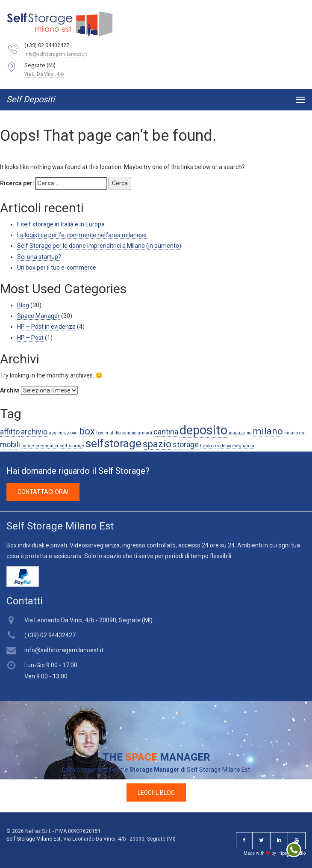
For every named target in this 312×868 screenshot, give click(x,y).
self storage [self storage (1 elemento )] (72, 446)
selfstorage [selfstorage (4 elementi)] (113, 443)
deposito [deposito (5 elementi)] (203, 430)
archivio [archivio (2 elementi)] (34, 432)
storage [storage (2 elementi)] (186, 445)
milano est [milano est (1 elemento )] (295, 433)
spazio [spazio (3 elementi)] (157, 444)
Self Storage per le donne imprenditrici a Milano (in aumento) (99, 246)
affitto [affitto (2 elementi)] (10, 432)
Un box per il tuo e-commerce (57, 268)
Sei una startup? (39, 257)
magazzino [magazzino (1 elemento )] (240, 433)
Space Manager (38, 316)
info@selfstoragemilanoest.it (56, 54)
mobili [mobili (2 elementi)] (10, 445)
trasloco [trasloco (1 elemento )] (208, 446)
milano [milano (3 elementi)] (268, 431)
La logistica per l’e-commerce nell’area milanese (82, 235)
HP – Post (30, 338)
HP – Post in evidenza (46, 327)
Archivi (10, 390)
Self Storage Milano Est (34, 839)
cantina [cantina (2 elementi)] (166, 432)
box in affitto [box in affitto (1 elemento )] (108, 433)
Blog (23, 305)
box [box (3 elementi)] (87, 431)
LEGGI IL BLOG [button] (156, 792)
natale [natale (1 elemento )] (28, 446)
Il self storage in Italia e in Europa (61, 224)
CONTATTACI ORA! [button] (43, 492)
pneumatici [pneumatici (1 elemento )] (47, 446)
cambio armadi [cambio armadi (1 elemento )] (137, 433)
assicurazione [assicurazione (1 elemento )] (63, 433)
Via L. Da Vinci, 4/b (44, 74)
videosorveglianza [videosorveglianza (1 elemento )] (236, 446)
